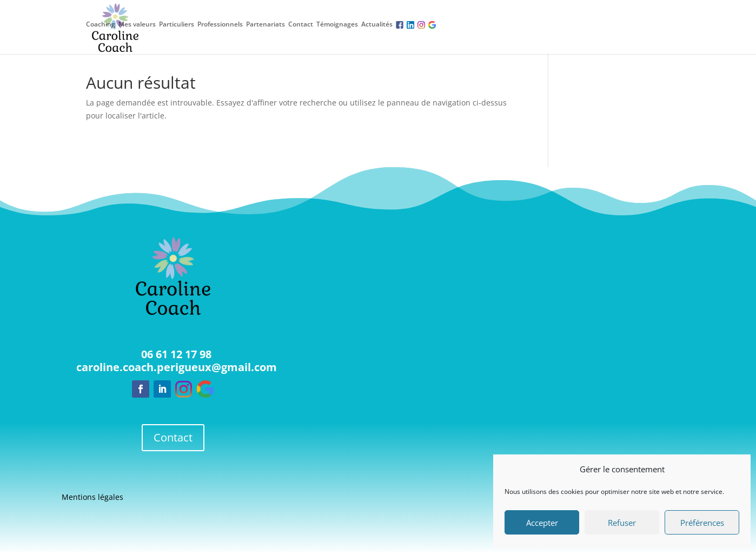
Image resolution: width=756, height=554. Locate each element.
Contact (301, 24)
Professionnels (220, 24)
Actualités (377, 24)
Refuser (622, 523)
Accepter (542, 523)
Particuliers (177, 24)
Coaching (101, 24)
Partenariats (266, 24)
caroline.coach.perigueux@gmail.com (177, 367)
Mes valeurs (137, 24)
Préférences (702, 523)
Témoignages (337, 24)
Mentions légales (92, 498)
